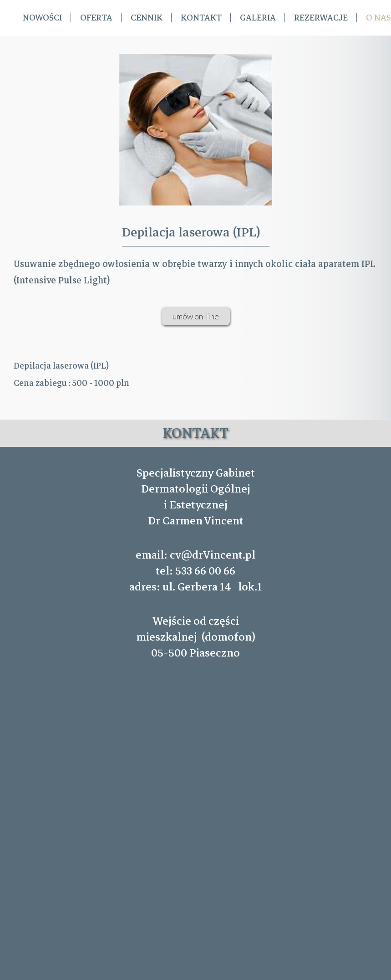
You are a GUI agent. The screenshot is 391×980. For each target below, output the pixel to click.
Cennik (147, 18)
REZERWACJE (321, 18)
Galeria (258, 18)
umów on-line (196, 316)
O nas (378, 18)
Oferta (96, 18)
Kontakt (201, 18)
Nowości (42, 18)
